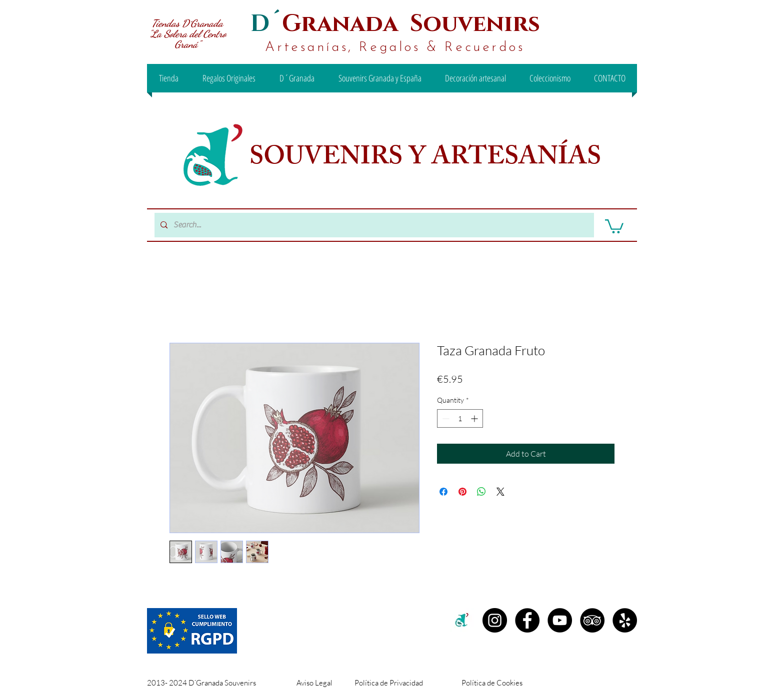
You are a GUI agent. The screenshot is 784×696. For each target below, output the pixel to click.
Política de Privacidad (389, 683)
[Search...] (373, 225)
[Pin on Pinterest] (462, 492)
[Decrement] (445, 418)
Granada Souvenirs (411, 24)
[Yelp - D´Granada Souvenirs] (625, 620)
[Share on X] (500, 492)
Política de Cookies (492, 683)
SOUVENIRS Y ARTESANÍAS (428, 159)
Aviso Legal (314, 683)
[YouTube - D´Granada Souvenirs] (560, 620)
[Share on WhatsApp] (481, 492)
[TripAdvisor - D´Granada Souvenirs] (592, 620)
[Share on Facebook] (443, 492)
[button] (614, 226)
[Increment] (475, 418)
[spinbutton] (460, 418)
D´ (266, 24)
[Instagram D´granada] (495, 620)
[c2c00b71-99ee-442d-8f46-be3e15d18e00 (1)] (462, 620)
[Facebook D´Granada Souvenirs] (527, 620)
